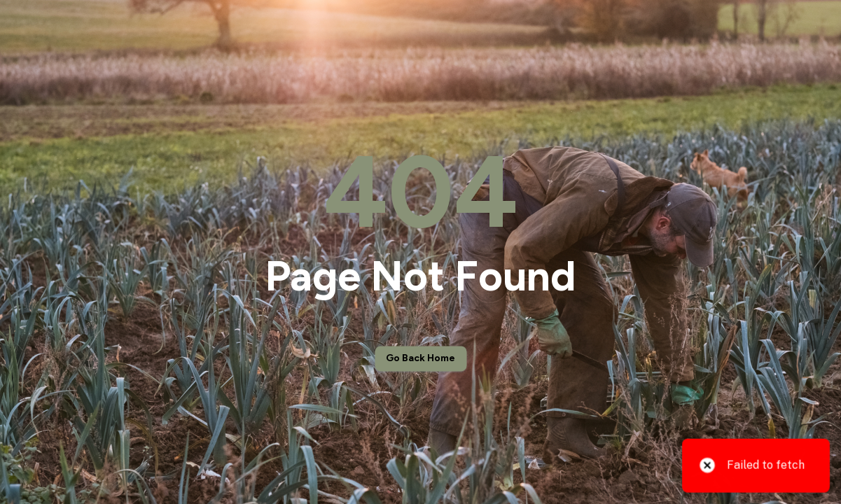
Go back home (420, 359)
